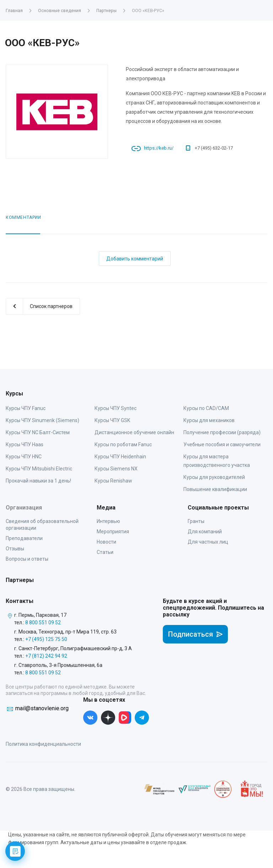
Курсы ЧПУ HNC (24, 457)
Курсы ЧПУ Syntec (116, 408)
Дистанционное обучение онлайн (134, 432)
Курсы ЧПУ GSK (112, 420)
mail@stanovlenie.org (42, 708)
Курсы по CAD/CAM (206, 408)
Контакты (20, 601)
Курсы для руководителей (214, 477)
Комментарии (23, 217)
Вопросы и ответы (27, 559)
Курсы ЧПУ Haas (25, 444)
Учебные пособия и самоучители (222, 444)
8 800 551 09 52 (43, 622)
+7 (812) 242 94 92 (46, 656)
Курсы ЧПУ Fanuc (26, 408)
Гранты (196, 521)
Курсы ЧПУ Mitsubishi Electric (39, 469)
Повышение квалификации (215, 489)
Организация (24, 508)
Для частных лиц (208, 542)
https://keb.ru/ (159, 148)
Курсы (14, 393)
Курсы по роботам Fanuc (123, 444)
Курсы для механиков (209, 420)
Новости (106, 542)
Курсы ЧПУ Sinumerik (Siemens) (42, 420)
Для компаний (205, 532)
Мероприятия (113, 532)
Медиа (106, 508)
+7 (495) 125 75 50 (46, 639)
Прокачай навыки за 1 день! (38, 481)
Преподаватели (24, 538)
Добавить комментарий (135, 259)
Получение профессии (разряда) (222, 432)
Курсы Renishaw (113, 481)
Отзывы (15, 549)
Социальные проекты (218, 508)
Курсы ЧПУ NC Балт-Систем (38, 432)
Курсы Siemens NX (116, 469)
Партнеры (20, 580)
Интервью (108, 521)
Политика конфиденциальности (43, 744)
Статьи (105, 552)
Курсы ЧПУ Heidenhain (120, 457)
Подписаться (195, 634)
